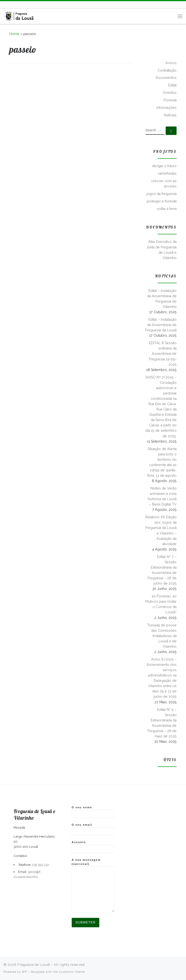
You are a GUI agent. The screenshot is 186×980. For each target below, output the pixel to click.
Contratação (167, 70)
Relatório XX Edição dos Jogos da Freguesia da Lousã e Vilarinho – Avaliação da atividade (161, 530)
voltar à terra (167, 209)
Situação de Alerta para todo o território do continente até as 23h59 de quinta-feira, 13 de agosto (162, 462)
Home (14, 34)
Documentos (166, 78)
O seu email (93, 829)
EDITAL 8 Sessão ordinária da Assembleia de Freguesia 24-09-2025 (163, 354)
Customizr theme (72, 972)
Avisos (171, 63)
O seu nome (93, 812)
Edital (172, 85)
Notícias (170, 115)
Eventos (170, 93)
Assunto (93, 847)
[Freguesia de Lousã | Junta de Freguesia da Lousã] (19, 15)
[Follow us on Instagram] (15, 5)
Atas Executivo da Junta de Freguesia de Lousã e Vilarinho (161, 250)
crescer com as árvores (164, 184)
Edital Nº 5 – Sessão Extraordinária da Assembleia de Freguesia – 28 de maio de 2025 (162, 723)
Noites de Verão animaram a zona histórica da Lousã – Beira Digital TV (162, 496)
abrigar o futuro (164, 166)
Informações (167, 108)
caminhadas (167, 173)
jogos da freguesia (162, 194)
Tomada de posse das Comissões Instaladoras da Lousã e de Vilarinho (162, 636)
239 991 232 (41, 865)
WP (24, 972)
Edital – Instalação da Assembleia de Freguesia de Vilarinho (162, 299)
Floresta (170, 100)
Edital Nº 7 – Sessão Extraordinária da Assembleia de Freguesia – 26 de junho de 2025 (162, 570)
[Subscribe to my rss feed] (4, 5)
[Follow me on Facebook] (10, 5)
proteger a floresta (162, 201)
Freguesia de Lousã (34, 965)
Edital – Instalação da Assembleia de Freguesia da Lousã (161, 325)
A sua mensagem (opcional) (93, 885)
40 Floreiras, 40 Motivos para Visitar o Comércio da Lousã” (161, 604)
